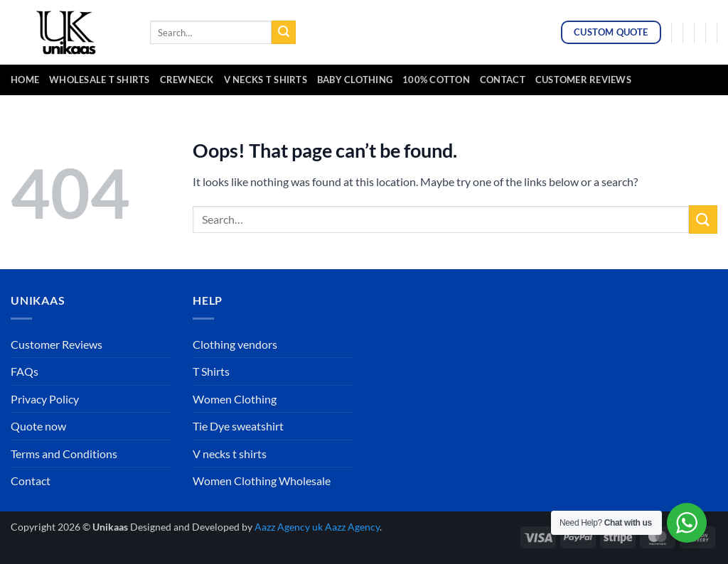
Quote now (38, 426)
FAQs (25, 371)
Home (25, 80)
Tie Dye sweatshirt (238, 426)
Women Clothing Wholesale (262, 481)
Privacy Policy (45, 399)
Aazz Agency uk (289, 527)
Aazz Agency (352, 527)
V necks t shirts (230, 454)
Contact (503, 80)
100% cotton (436, 80)
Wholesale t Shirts (100, 80)
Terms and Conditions (64, 454)
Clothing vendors (235, 344)
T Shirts (211, 371)
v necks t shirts (266, 80)
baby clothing (355, 80)
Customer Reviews (583, 80)
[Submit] (284, 33)
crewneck (187, 80)
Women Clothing (235, 399)
